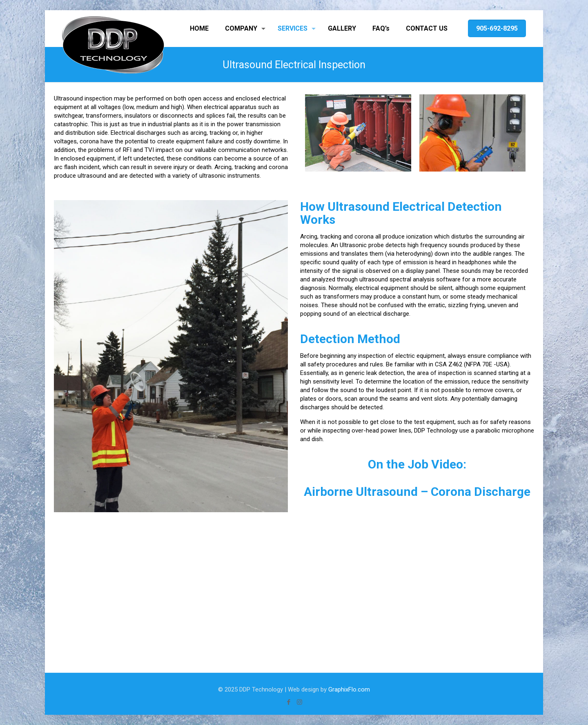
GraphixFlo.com (349, 689)
